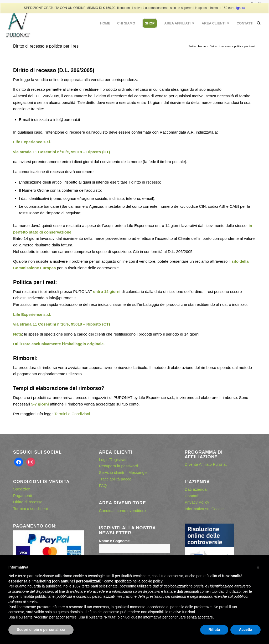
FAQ (103, 486)
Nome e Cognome (114, 541)
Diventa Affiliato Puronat (206, 464)
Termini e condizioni (30, 508)
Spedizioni (22, 489)
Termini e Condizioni (72, 414)
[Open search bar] (259, 23)
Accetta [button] (245, 630)
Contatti (192, 496)
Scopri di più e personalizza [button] (41, 630)
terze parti (90, 586)
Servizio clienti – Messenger (123, 472)
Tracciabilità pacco (115, 479)
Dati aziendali (196, 489)
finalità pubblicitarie (39, 596)
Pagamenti (23, 496)
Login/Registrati (112, 460)
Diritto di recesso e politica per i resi (46, 46)
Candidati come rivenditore (122, 511)
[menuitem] (105, 23)
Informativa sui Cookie (204, 509)
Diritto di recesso (28, 502)
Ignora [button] (241, 8)
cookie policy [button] (152, 581)
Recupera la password (118, 466)
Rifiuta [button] (214, 630)
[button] (258, 567)
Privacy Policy (197, 502)
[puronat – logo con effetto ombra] (18, 23)
